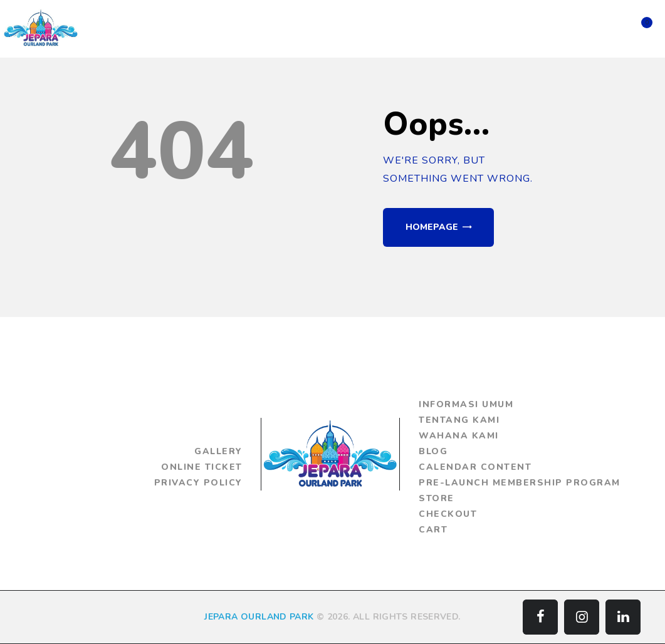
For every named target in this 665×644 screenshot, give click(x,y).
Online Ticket (202, 467)
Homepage (432, 227)
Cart (433, 530)
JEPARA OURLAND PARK (259, 617)
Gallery (218, 451)
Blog (433, 451)
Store (437, 498)
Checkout (448, 514)
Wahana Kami (459, 436)
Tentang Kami (459, 420)
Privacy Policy (198, 483)
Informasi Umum (466, 404)
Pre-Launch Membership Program (520, 483)
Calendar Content (475, 467)
